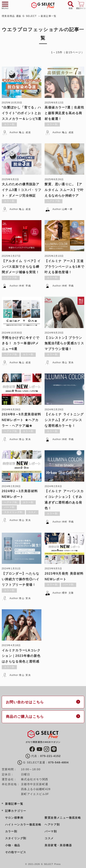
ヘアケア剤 (52, 825)
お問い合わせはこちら (25, 702)
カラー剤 (11, 831)
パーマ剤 (51, 831)
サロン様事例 (14, 818)
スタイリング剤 (16, 838)
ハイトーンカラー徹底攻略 (23, 825)
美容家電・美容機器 (58, 845)
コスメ (49, 838)
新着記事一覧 (14, 804)
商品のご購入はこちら (25, 717)
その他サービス (16, 852)
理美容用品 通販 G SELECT (19, 16)
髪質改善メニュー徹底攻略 (63, 818)
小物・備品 (13, 845)
